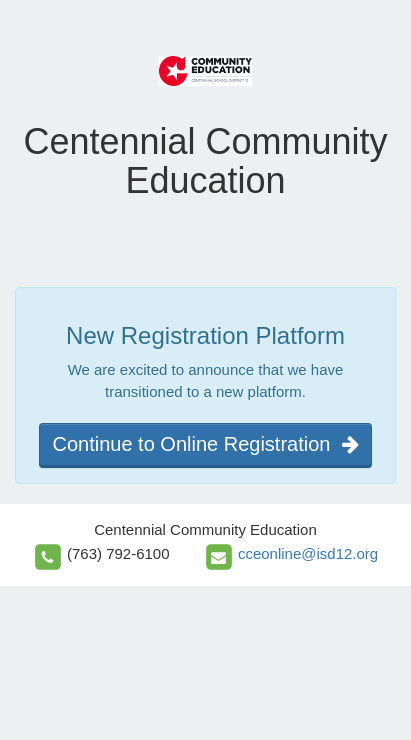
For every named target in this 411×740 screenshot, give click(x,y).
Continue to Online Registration (205, 444)
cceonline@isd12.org (308, 553)
